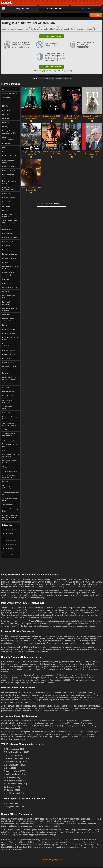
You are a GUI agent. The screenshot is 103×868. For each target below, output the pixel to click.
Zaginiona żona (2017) (17, 784)
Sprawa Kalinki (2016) (16, 765)
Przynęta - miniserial (15, 807)
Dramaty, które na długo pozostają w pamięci (10, 132)
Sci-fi (4, 383)
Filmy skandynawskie (9, 198)
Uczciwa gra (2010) (15, 755)
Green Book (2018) (25, 847)
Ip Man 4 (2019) (41, 643)
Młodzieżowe (7, 283)
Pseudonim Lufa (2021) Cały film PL (92, 117)
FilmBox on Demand (9, 156)
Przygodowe (6, 358)
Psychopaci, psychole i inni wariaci (10, 368)
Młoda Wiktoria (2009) (39, 621)
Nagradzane (6, 292)
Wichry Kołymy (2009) (16, 771)
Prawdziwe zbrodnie (9, 350)
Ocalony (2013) (27, 675)
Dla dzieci (5, 118)
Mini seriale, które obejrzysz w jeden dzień (10, 274)
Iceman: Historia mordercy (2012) (22, 706)
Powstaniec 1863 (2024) (60, 680)
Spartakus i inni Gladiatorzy (7, 407)
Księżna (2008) (68, 613)
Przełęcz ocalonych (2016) (18, 758)
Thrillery (5, 429)
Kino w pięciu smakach (10, 237)
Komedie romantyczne (10, 254)
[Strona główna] (7, 3)
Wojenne (5, 482)
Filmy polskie (7, 194)
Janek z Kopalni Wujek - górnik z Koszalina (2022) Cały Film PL (51, 153)
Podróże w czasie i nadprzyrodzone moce (10, 320)
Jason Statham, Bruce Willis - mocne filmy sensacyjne (10, 223)
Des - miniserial (13, 803)
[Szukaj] (45, 15)
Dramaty (5, 127)
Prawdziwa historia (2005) (18, 752)
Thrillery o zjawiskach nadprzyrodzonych (9, 435)
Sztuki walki (6, 413)
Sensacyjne (6, 388)
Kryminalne (6, 262)
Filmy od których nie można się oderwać (9, 188)
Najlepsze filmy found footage (9, 297)
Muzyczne (6, 279)
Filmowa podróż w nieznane (8, 161)
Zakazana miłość (8, 505)
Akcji (4, 89)
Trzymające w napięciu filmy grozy (10, 445)
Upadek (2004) (13, 777)
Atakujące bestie (8, 102)
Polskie (5, 325)
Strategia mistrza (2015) (18, 647)
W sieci (5, 450)
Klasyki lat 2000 (7, 242)
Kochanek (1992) (73, 821)
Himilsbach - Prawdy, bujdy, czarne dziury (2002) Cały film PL (72, 117)
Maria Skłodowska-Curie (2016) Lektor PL (31, 117)
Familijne (5, 148)
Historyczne (6, 206)
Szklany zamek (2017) (17, 793)
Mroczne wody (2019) (16, 749)
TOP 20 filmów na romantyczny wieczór (9, 424)
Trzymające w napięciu (10, 440)
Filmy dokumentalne (9, 171)
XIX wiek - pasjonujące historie (10, 499)
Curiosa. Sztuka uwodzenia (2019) (22, 830)
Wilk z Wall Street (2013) (17, 774)
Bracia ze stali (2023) (16, 781)
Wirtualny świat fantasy (10, 471)
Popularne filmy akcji (9, 329)
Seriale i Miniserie (8, 392)
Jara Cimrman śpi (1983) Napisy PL (72, 153)
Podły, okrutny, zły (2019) (84, 697)
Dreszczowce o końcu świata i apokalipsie (9, 138)
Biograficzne (6, 110)
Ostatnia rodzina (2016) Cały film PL (51, 117)
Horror (4, 210)
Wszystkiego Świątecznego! (7, 487)
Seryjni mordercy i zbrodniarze (8, 401)
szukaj (96, 15)
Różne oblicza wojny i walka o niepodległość (10, 378)
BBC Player (6, 106)
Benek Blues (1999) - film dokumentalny (31, 189)
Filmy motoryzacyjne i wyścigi (9, 182)
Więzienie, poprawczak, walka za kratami (10, 476)
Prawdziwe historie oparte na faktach (11, 345)
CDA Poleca (6, 114)
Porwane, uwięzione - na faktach (10, 339)
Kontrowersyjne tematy (10, 258)
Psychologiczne (7, 363)
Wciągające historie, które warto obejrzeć (11, 456)
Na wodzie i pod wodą (10, 287)
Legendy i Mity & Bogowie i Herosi (11, 268)
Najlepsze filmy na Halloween (8, 303)
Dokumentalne (7, 123)
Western (5, 467)
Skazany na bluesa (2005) (56, 737)
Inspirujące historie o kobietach (9, 215)
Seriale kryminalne (8, 396)
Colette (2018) (80, 723)
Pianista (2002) (30, 667)
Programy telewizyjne (9, 354)
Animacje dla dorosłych (10, 94)
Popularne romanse (9, 333)
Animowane (6, 98)
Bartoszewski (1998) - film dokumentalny (92, 153)
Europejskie (6, 143)
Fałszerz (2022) (14, 790)
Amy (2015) (26, 732)
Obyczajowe (6, 315)
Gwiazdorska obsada (9, 202)
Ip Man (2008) (23, 641)
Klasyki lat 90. (7, 246)
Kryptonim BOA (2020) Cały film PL (31, 153)
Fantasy (5, 152)
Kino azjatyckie (7, 233)
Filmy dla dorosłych (9, 166)
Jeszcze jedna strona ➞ (50, 204)
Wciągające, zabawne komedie (9, 462)
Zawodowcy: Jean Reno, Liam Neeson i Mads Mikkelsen (10, 517)
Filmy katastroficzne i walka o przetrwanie (9, 176)
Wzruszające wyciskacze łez (10, 493)
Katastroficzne (7, 229)
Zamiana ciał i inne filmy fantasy (10, 510)
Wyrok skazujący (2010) (17, 762)
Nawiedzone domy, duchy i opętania (11, 309)
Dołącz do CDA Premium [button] (52, 36)
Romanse (5, 373)
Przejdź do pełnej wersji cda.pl (52, 860)
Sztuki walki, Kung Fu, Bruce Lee (10, 418)
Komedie (5, 250)
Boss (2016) (11, 768)
